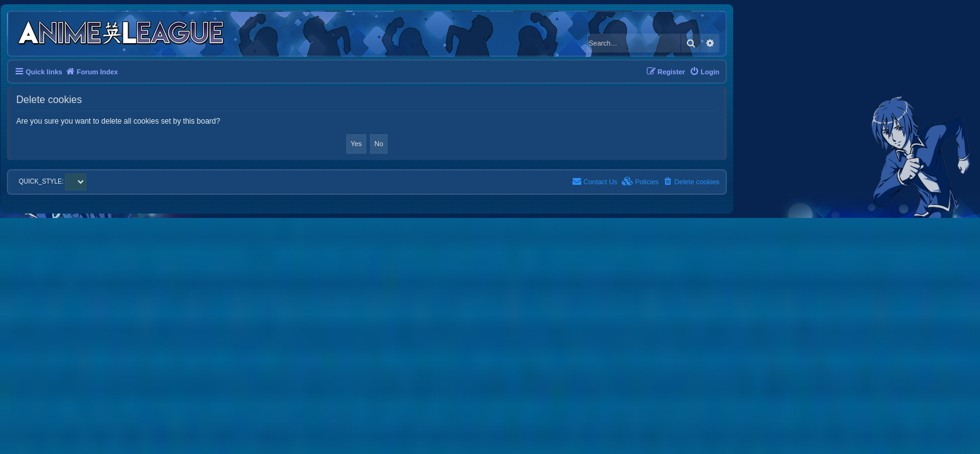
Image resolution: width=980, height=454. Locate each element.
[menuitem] (704, 72)
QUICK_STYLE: (52, 181)
